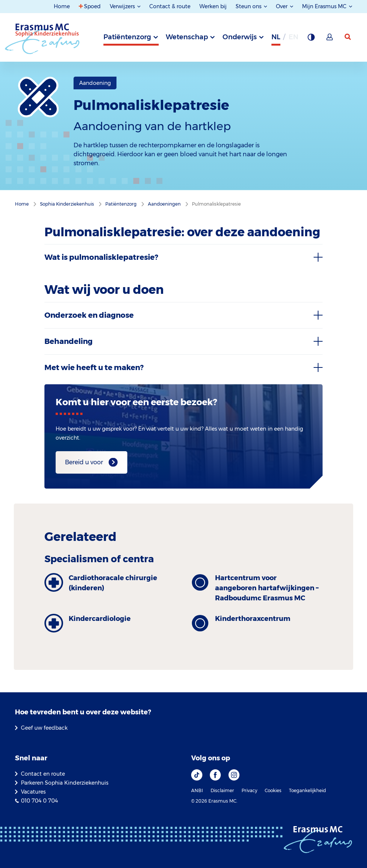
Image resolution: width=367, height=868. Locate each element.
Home (62, 6)
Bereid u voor (84, 462)
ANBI (197, 790)
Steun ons (249, 6)
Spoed (92, 6)
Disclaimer (222, 790)
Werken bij (213, 6)
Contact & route (170, 6)
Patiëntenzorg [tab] (127, 37)
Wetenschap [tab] (187, 37)
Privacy (249, 790)
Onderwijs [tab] (240, 37)
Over (282, 6)
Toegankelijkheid (307, 790)
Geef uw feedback (44, 728)
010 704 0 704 (39, 801)
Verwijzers (123, 6)
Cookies (273, 790)
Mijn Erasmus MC (325, 6)
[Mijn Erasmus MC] (330, 39)
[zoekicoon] (348, 37)
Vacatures (33, 792)
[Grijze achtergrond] (311, 39)
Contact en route (43, 774)
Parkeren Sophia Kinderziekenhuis (65, 783)
